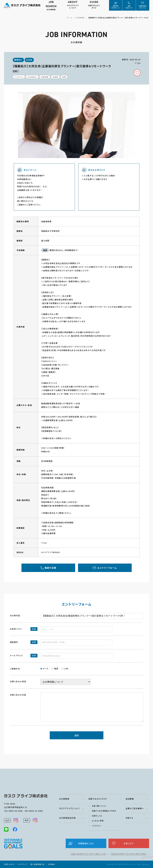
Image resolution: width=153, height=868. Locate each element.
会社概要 (130, 799)
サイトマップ (23, 864)
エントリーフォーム (107, 568)
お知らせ (130, 818)
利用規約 (51, 864)
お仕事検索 (64, 799)
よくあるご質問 (98, 821)
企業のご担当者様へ (135, 808)
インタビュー (97, 826)
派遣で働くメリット (99, 806)
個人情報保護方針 (38, 864)
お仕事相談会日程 (67, 818)
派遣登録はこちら (86, 843)
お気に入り (129, 843)
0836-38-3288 (16, 811)
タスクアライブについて (70, 808)
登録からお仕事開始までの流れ (104, 811)
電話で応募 (50, 568)
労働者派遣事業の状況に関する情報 (89, 854)
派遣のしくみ (97, 816)
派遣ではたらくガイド (98, 799)
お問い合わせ (9, 864)
